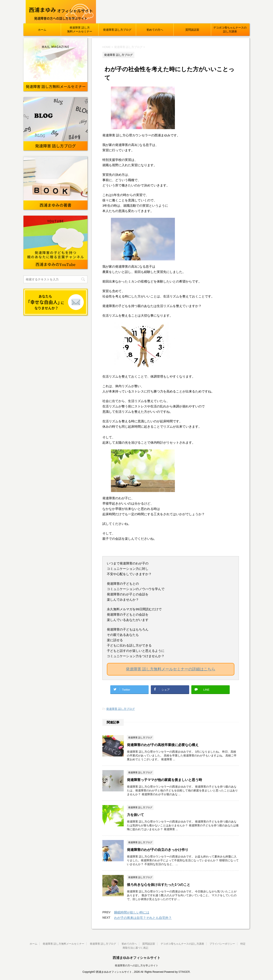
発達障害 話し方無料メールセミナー (80, 30)
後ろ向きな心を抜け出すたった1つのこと (159, 885)
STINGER (184, 972)
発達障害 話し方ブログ (117, 30)
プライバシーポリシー (222, 944)
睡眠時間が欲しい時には (132, 912)
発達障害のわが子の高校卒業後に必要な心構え (163, 745)
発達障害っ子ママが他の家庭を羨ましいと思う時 (164, 780)
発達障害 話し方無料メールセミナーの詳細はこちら (171, 669)
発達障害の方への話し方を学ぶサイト (136, 966)
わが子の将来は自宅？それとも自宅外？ (143, 918)
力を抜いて (135, 815)
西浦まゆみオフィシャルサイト (136, 958)
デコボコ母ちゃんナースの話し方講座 (230, 30)
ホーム (42, 30)
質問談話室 (192, 30)
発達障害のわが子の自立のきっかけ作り (158, 850)
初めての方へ (155, 30)
